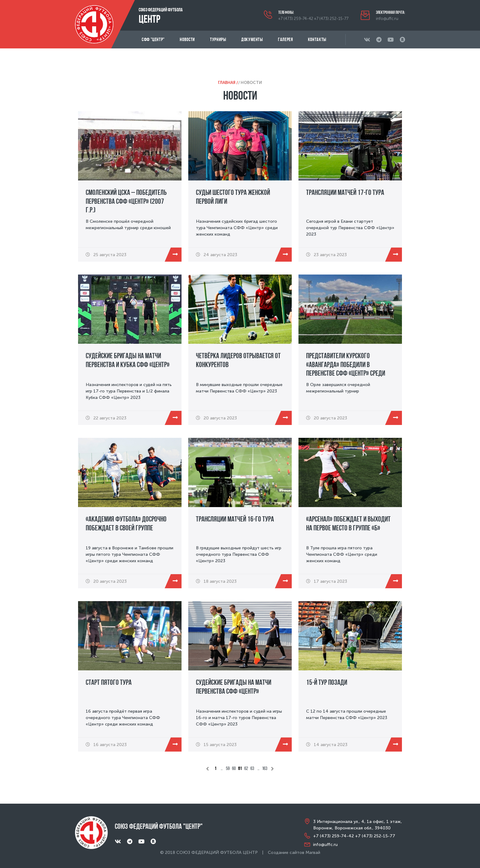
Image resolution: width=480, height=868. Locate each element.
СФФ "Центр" (153, 39)
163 (265, 768)
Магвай (313, 853)
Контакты (317, 39)
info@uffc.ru (387, 19)
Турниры (218, 39)
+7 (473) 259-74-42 (296, 19)
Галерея (285, 39)
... (222, 768)
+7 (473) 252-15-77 (331, 19)
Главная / (228, 83)
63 (252, 768)
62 (246, 768)
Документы (252, 39)
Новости (187, 39)
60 (234, 768)
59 (228, 768)
